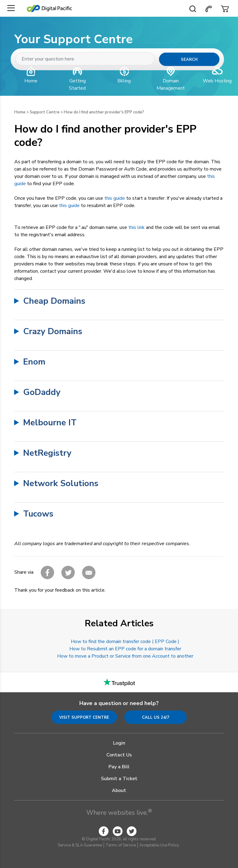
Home (20, 112)
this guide (115, 198)
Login (119, 743)
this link (136, 227)
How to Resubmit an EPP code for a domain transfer (125, 649)
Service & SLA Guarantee (80, 845)
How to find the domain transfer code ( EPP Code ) (125, 641)
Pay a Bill (119, 767)
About (119, 790)
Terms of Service (121, 845)
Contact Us (119, 755)
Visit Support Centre (84, 718)
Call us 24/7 (156, 718)
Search (189, 60)
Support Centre (45, 112)
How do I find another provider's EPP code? (104, 112)
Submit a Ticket (119, 779)
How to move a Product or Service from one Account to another (125, 656)
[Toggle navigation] (11, 8)
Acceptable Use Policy (159, 845)
